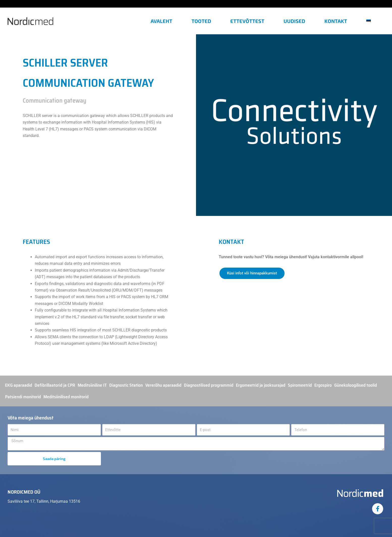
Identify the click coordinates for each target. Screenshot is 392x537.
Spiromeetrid (300, 385)
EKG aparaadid (19, 385)
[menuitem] (371, 21)
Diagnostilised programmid (209, 385)
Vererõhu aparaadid (163, 385)
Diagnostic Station (126, 385)
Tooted (201, 21)
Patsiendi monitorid (23, 397)
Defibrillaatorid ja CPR (55, 385)
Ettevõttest (247, 21)
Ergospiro (323, 385)
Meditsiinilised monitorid (66, 397)
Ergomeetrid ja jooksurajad (261, 385)
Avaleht (161, 21)
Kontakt (336, 21)
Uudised (294, 21)
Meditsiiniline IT (92, 385)
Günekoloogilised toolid (356, 385)
